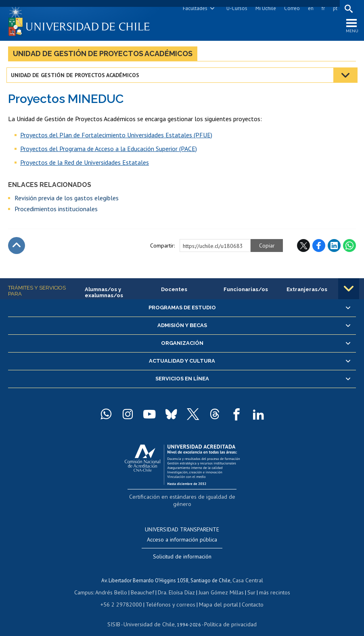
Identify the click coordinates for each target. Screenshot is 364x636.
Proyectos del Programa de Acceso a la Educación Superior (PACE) (109, 151)
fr (322, 8)
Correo (290, 8)
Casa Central (248, 572)
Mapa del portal (214, 595)
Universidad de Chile (151, 614)
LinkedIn (334, 248)
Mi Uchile (264, 8)
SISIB (119, 614)
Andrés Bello (115, 584)
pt (334, 8)
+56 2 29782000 (126, 595)
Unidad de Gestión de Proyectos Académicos (103, 56)
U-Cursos (235, 8)
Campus (89, 584)
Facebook (319, 248)
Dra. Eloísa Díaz (176, 584)
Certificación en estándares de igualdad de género (183, 499)
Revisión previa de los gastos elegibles (67, 200)
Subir (17, 248)
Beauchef (144, 584)
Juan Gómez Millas (219, 584)
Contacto (247, 595)
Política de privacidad (227, 614)
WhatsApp (349, 248)
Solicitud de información (182, 549)
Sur (248, 584)
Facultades (194, 8)
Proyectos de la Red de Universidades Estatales (85, 165)
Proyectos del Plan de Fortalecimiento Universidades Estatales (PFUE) (116, 137)
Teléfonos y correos (170, 595)
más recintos (270, 584)
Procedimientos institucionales (56, 211)
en (309, 8)
